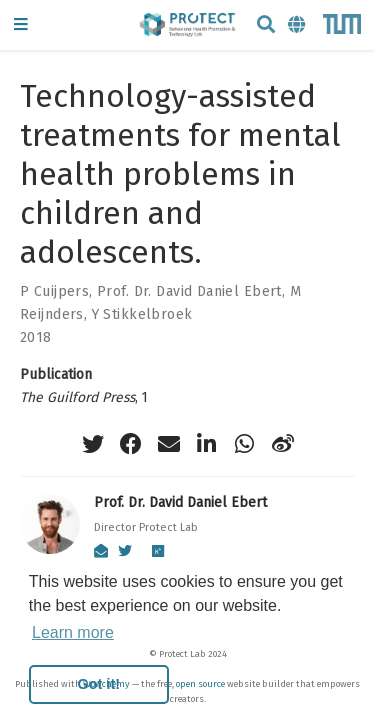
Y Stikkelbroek (142, 314)
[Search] (266, 25)
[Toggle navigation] (21, 25)
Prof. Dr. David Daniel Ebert (189, 291)
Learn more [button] (73, 632)
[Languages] (298, 25)
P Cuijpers (54, 291)
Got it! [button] (99, 684)
